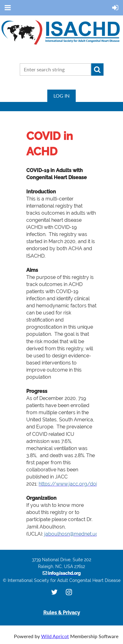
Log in (61, 96)
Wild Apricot (55, 636)
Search (97, 69)
